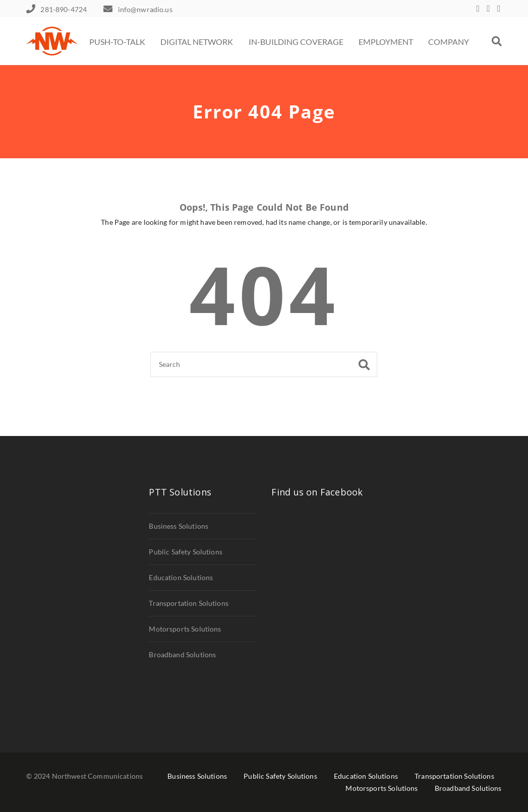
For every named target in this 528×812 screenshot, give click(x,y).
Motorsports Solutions (185, 629)
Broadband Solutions (182, 654)
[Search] (264, 364)
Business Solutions (179, 526)
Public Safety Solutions (186, 552)
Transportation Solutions (189, 603)
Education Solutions (181, 577)
